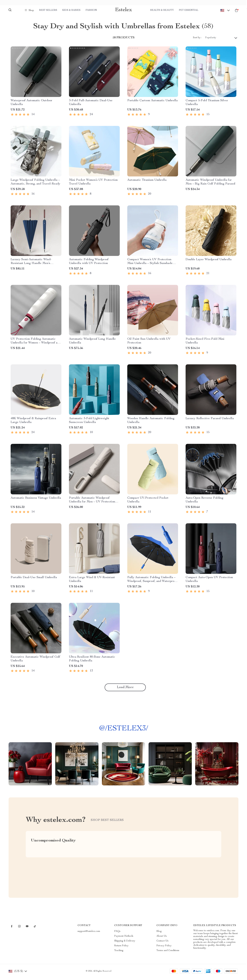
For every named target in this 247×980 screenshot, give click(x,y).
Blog (159, 933)
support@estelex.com (89, 933)
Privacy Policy (164, 948)
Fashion (91, 10)
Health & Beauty (162, 10)
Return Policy (121, 948)
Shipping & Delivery (125, 943)
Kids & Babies (71, 10)
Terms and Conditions (168, 952)
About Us (162, 938)
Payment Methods (124, 938)
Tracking (119, 952)
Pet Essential (189, 10)
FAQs (117, 933)
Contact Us (162, 943)
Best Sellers (48, 10)
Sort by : (197, 39)
